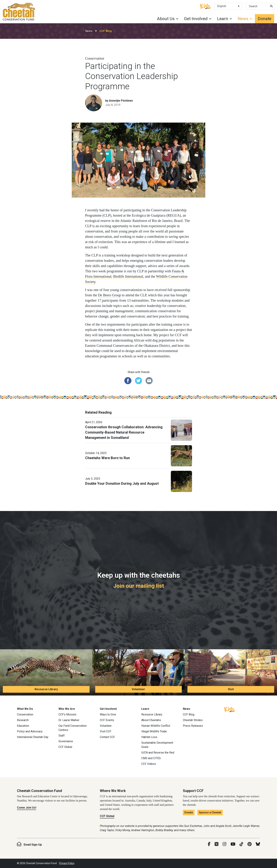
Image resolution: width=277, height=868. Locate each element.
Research (23, 720)
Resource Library (46, 689)
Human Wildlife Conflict (156, 726)
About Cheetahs (151, 720)
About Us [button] (166, 19)
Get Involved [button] (196, 19)
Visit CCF (106, 731)
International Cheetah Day (33, 737)
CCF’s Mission (67, 714)
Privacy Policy (67, 863)
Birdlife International (128, 276)
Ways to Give (108, 714)
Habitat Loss (149, 737)
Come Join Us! (27, 808)
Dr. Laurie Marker (69, 720)
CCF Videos (149, 764)
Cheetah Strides (193, 720)
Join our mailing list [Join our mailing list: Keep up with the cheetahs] (139, 586)
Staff (62, 736)
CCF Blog (106, 31)
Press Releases (193, 726)
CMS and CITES (151, 758)
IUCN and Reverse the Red (158, 753)
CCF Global (65, 747)
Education (23, 726)
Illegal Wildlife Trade (154, 731)
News (89, 31)
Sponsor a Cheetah (210, 812)
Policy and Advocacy (30, 731)
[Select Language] (228, 6)
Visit (231, 689)
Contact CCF (107, 737)
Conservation (25, 714)
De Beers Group (110, 295)
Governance (66, 741)
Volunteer (138, 689)
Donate (265, 19)
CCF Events (107, 720)
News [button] (243, 19)
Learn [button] (223, 19)
